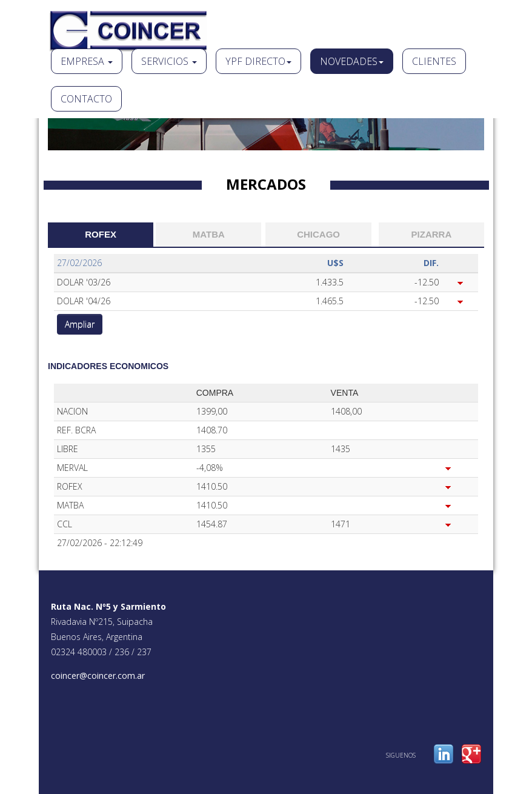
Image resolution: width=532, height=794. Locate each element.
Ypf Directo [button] (258, 61)
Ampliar (80, 324)
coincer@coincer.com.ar (98, 676)
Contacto (86, 99)
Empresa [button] (87, 61)
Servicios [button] (169, 61)
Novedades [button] (352, 61)
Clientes (434, 61)
